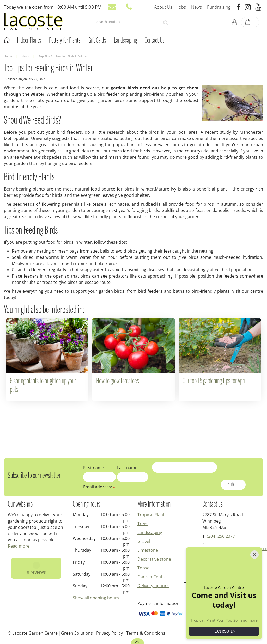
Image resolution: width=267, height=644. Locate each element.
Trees (143, 524)
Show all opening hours (96, 598)
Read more (19, 546)
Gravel (144, 541)
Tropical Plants (152, 515)
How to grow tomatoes (118, 381)
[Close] (254, 555)
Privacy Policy (110, 633)
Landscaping (150, 532)
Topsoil (145, 568)
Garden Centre (152, 577)
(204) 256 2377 (221, 536)
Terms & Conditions (146, 633)
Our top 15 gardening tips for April (215, 381)
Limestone (148, 550)
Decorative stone (154, 559)
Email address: (99, 487)
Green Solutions (77, 633)
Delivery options (153, 586)
